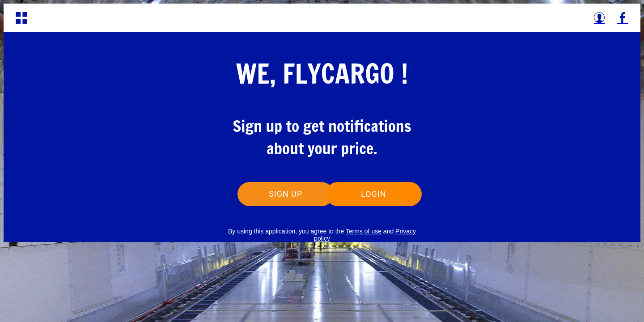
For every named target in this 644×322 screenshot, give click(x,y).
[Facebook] (623, 18)
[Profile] (599, 18)
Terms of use (364, 231)
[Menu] (21, 18)
